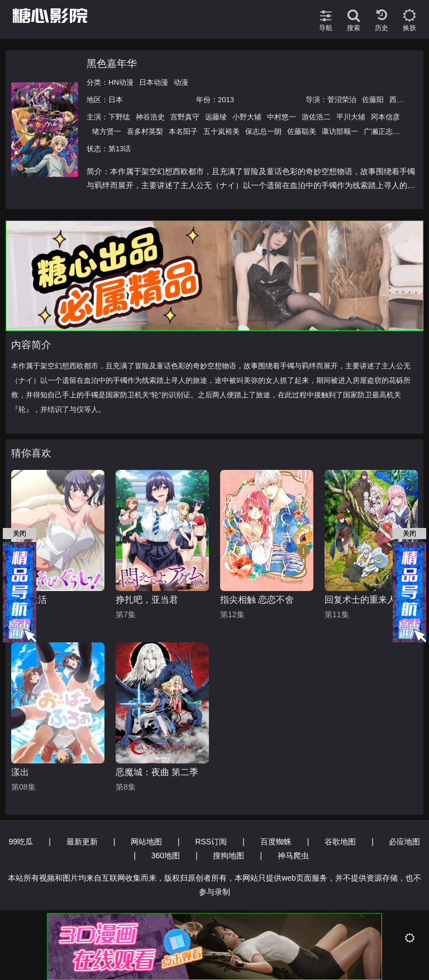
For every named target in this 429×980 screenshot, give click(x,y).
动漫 (181, 82)
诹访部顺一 (340, 131)
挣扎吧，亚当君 (147, 600)
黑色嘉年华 (112, 64)
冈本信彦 (385, 117)
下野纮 (119, 117)
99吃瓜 (21, 842)
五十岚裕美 (221, 131)
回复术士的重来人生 (365, 600)
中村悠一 (282, 117)
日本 (116, 100)
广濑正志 (378, 131)
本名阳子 (183, 131)
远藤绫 (216, 117)
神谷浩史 (150, 117)
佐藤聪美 (302, 131)
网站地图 (146, 842)
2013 (226, 100)
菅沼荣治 (342, 100)
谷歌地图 (340, 842)
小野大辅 (247, 117)
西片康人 (404, 100)
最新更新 (82, 842)
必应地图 (404, 842)
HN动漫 (121, 82)
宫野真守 (185, 117)
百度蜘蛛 (276, 842)
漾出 (20, 772)
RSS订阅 (211, 842)
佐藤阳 (373, 100)
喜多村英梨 (145, 131)
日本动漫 (154, 82)
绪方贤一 (107, 131)
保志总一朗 (263, 131)
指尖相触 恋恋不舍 (257, 600)
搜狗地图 (228, 856)
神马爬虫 (293, 856)
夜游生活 (29, 600)
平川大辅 (351, 117)
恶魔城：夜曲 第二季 (157, 772)
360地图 (166, 856)
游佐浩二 (316, 117)
